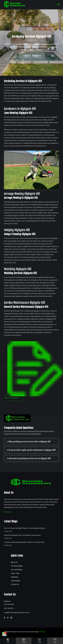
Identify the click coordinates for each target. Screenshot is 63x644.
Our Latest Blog (17, 570)
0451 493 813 (9, 608)
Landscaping (15, 581)
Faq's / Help (15, 573)
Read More (8, 512)
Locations (26, 56)
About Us (14, 562)
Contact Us (15, 584)
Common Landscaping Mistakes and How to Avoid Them (24, 542)
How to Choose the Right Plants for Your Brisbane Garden (25, 528)
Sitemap (43, 632)
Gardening (15, 577)
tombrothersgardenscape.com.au (17, 612)
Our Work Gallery (17, 566)
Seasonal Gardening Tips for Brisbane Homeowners (22, 535)
